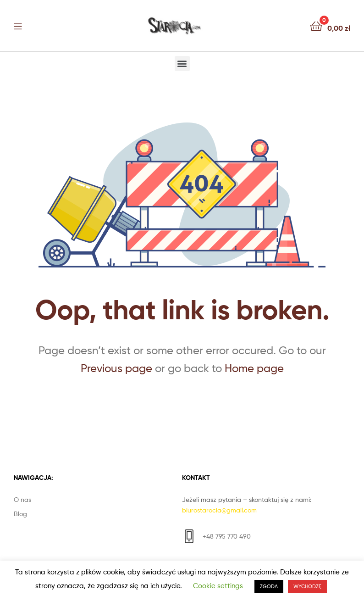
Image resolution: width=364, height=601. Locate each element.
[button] (182, 64)
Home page (254, 368)
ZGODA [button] (269, 586)
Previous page (116, 368)
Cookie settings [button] (218, 586)
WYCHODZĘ (307, 586)
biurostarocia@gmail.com (219, 510)
